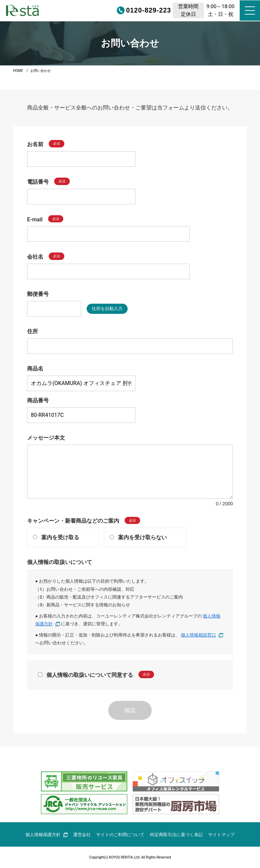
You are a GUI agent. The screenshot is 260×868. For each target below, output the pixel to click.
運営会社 (82, 835)
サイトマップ (221, 835)
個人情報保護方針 (47, 835)
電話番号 (38, 182)
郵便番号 (38, 294)
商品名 (35, 369)
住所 (32, 331)
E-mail (35, 219)
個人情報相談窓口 (202, 635)
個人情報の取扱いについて (60, 562)
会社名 (35, 257)
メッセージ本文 (46, 438)
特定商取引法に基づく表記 (176, 835)
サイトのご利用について (120, 835)
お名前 (35, 144)
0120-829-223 (126, 11)
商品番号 (38, 400)
